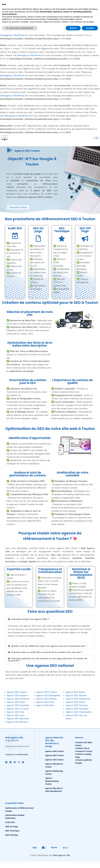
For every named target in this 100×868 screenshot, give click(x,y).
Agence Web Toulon (54, 752)
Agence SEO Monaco (17, 722)
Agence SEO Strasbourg (78, 699)
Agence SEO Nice (45, 706)
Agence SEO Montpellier (48, 696)
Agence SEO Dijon (16, 703)
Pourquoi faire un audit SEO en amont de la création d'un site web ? (47, 653)
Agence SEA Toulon (54, 760)
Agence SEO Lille (15, 712)
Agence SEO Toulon (76, 703)
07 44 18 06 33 (12, 741)
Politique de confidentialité (17, 755)
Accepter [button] (90, 863)
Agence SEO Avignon (17, 696)
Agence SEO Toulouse (77, 706)
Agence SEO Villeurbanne (78, 712)
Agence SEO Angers (17, 693)
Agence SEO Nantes (46, 699)
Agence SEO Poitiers (46, 693)
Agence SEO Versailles (77, 709)
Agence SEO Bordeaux (18, 699)
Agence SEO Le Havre (18, 709)
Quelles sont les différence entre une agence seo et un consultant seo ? (49, 646)
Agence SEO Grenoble (18, 706)
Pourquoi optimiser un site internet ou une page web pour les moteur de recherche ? (48, 660)
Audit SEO (10, 823)
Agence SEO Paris (45, 703)
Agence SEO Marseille (18, 719)
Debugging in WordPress (24, 15)
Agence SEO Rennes (76, 696)
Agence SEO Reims (75, 693)
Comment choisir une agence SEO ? (30, 620)
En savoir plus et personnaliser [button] (20, 863)
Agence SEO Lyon (16, 716)
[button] (50, 620)
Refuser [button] (73, 863)
